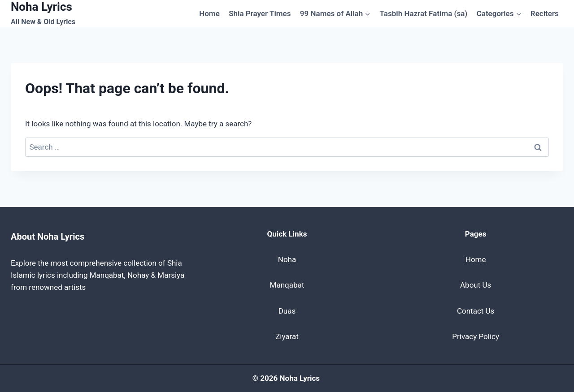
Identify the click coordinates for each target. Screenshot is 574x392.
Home (209, 13)
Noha (287, 259)
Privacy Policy (476, 336)
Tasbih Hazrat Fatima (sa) (424, 13)
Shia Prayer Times (260, 13)
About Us (476, 285)
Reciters (545, 13)
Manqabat (287, 285)
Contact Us (476, 311)
